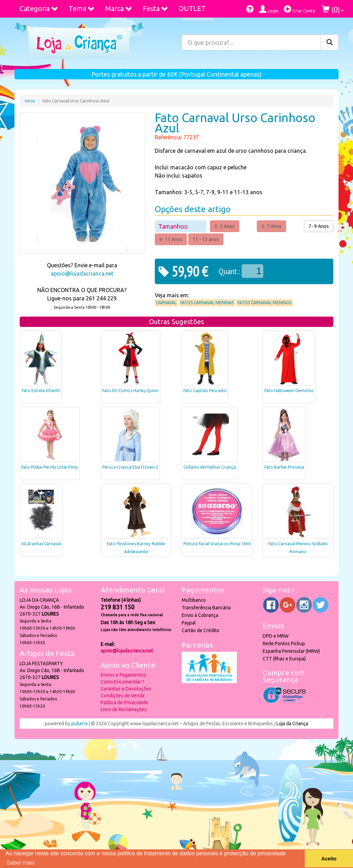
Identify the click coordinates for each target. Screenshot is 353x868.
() (333, 9)
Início (30, 101)
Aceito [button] (329, 859)
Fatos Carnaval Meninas (207, 303)
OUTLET (192, 8)
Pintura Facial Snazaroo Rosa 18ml (217, 544)
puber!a (79, 724)
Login (269, 9)
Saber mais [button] (21, 863)
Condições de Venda (123, 696)
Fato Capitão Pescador (205, 391)
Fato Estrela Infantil (41, 391)
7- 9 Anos (319, 226)
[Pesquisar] (330, 42)
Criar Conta (299, 9)
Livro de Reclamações (124, 709)
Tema (82, 8)
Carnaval (166, 303)
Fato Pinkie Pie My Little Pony (50, 467)
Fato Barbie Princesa (284, 467)
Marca (119, 8)
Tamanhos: (174, 226)
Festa (155, 8)
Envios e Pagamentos (123, 675)
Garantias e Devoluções (126, 689)
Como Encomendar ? (122, 682)
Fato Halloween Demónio (289, 391)
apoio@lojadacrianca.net (82, 273)
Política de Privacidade (124, 702)
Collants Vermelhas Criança (210, 467)
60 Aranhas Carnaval (41, 544)
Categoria (39, 8)
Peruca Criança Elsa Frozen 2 (130, 467)
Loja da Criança (292, 724)
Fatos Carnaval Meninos (265, 303)
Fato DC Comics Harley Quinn (130, 391)
